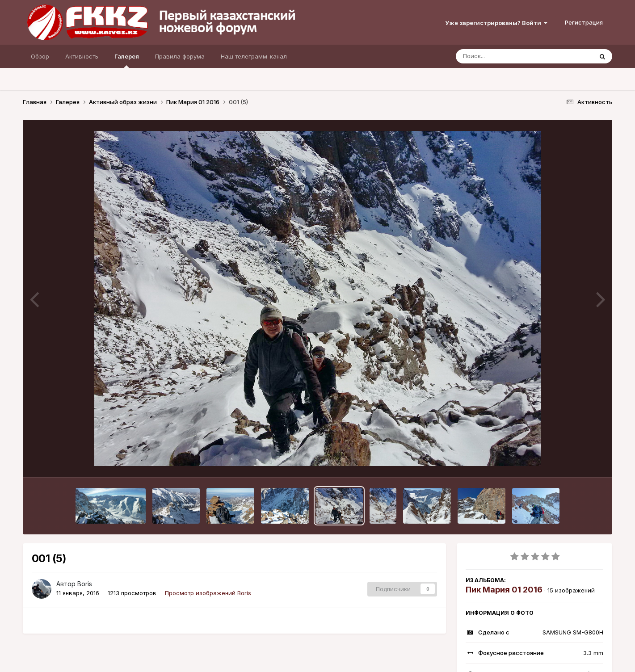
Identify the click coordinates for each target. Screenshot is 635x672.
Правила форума (180, 56)
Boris (85, 584)
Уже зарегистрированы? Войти (496, 23)
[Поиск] (507, 56)
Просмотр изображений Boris (208, 593)
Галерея (127, 60)
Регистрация (584, 22)
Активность (82, 56)
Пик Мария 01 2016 (504, 590)
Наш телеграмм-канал (254, 56)
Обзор (40, 56)
